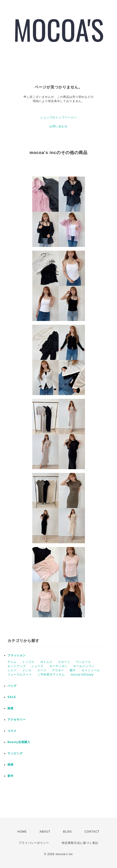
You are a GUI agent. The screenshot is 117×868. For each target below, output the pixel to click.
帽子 (73, 670)
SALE (12, 697)
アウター (58, 670)
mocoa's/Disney (82, 675)
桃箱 (11, 765)
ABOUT (45, 832)
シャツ (12, 670)
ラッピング (15, 753)
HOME (22, 832)
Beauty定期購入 (19, 742)
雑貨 (11, 708)
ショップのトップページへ (58, 117)
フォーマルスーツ (20, 675)
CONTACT (92, 832)
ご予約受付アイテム (51, 675)
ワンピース (83, 662)
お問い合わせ (58, 126)
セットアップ (17, 666)
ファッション (17, 655)
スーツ (42, 670)
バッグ (12, 686)
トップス (28, 662)
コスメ (12, 731)
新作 (11, 776)
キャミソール (91, 670)
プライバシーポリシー (34, 843)
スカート (64, 662)
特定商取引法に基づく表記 (80, 843)
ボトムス (46, 662)
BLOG (68, 832)
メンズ (27, 670)
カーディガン (58, 666)
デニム (12, 662)
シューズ (37, 666)
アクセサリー (17, 720)
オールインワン (84, 666)
